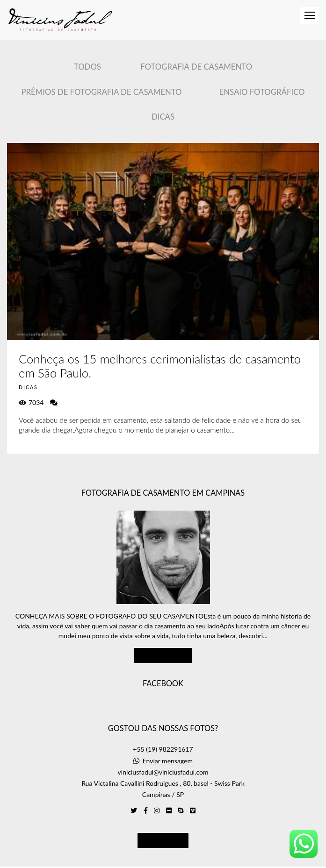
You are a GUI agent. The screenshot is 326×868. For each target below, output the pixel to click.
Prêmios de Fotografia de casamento (101, 92)
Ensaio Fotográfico (262, 92)
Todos (87, 67)
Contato (163, 826)
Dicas (163, 117)
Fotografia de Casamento (196, 67)
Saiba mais (163, 641)
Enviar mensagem (168, 747)
